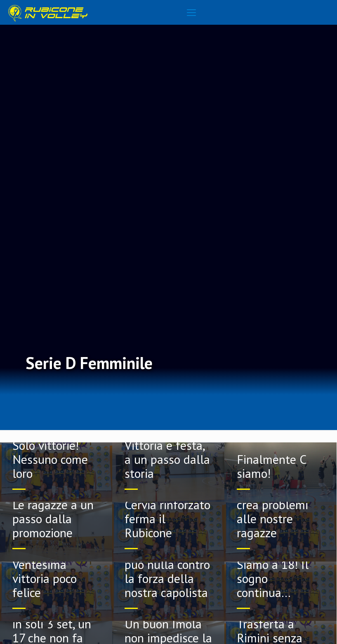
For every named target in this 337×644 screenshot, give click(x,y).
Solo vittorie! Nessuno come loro (50, 459)
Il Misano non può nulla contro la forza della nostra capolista (167, 571)
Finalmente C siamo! (271, 466)
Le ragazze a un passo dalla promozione (53, 518)
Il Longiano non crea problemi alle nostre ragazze (277, 511)
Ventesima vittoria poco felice (45, 578)
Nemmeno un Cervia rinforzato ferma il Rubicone (167, 511)
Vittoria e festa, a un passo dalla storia (167, 459)
